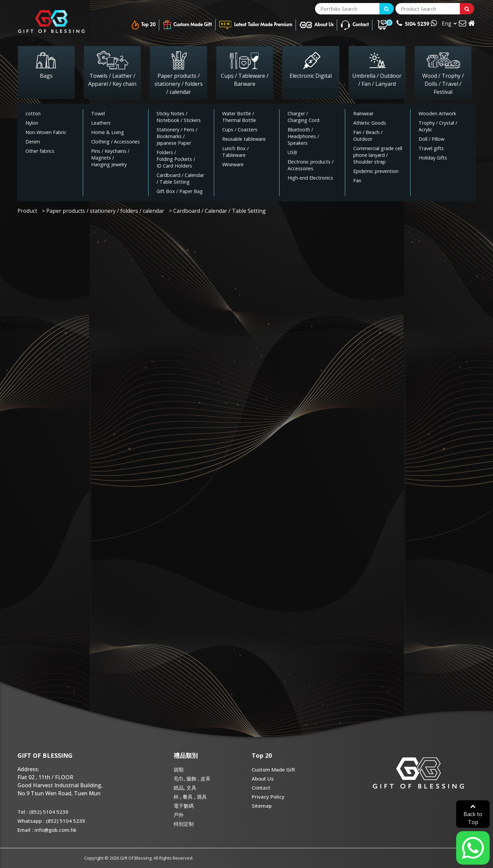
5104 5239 (417, 23)
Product (27, 211)
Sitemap (262, 806)
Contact (355, 25)
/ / (179, 117)
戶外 (179, 815)
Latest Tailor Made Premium (256, 25)
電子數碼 (184, 806)
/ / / (110, 158)
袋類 (179, 769)
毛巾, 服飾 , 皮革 (192, 779)
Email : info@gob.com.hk (47, 830)
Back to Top (473, 815)
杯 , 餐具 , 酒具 (190, 797)
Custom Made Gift (187, 25)
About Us (317, 25)
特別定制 (184, 824)
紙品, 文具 (185, 788)
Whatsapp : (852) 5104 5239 (51, 821)
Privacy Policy (268, 797)
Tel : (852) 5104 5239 (43, 812)
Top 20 (143, 25)
